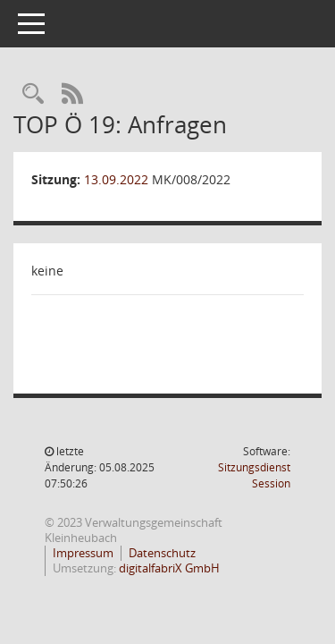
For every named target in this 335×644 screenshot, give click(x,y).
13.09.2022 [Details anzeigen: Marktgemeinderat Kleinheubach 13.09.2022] (116, 179)
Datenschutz (162, 553)
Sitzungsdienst (254, 475)
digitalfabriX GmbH (169, 568)
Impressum (83, 553)
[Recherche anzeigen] (33, 94)
